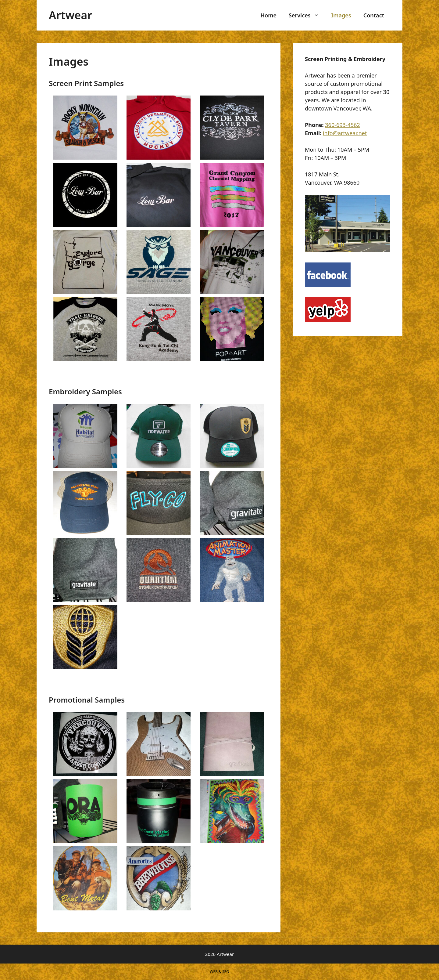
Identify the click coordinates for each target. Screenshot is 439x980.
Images (341, 15)
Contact (374, 15)
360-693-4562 (343, 125)
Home (268, 15)
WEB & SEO (219, 972)
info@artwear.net (345, 133)
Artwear (70, 15)
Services (307, 15)
